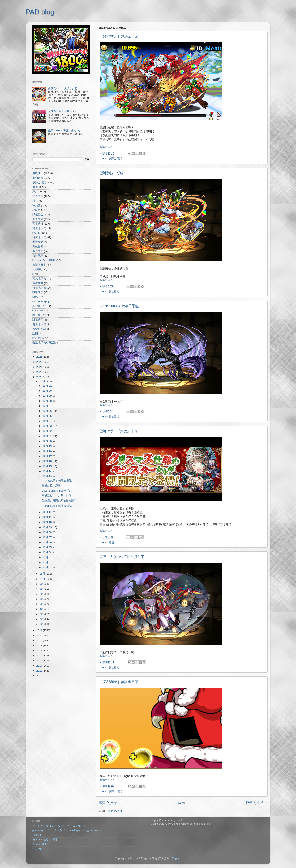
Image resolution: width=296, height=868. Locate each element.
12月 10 (48, 522)
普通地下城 (39, 324)
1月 (42, 624)
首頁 (182, 803)
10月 (43, 579)
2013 (40, 671)
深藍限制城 (39, 329)
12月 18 (48, 451)
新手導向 (38, 219)
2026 (40, 357)
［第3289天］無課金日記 (119, 682)
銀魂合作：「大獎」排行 (63, 88)
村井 (35, 201)
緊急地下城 (39, 279)
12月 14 (48, 471)
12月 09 (48, 527)
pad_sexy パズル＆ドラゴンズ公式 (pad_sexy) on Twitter (67, 830)
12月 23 (48, 426)
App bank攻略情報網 (45, 840)
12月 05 (48, 547)
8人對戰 (37, 269)
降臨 (35, 297)
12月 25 (48, 416)
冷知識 (36, 205)
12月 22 (48, 431)
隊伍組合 (38, 215)
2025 (40, 362)
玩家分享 (38, 320)
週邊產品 (38, 242)
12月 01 (48, 567)
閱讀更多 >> (107, 147)
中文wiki (37, 849)
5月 (42, 604)
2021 (40, 630)
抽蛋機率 (38, 196)
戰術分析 (38, 224)
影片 (35, 192)
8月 (42, 589)
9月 (42, 584)
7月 (42, 594)
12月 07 (48, 537)
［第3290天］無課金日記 (119, 36)
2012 (40, 676)
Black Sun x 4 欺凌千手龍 (119, 306)
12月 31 (48, 386)
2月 (42, 619)
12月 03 (48, 557)
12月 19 (48, 446)
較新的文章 (108, 803)
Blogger (176, 858)
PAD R (36, 233)
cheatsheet (39, 311)
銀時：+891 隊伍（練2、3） (65, 130)
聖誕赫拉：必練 (112, 173)
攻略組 (36, 210)
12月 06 (48, 542)
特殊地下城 (39, 237)
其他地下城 (39, 306)
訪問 (35, 333)
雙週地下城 (39, 228)
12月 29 (48, 396)
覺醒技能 (38, 283)
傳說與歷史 (39, 265)
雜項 (111, 543)
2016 (40, 656)
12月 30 (48, 391)
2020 (40, 635)
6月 (42, 599)
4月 (42, 609)
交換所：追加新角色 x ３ (63, 111)
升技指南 (38, 246)
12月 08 (48, 532)
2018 (40, 645)
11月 (43, 574)
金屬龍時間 (39, 844)
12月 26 (48, 411)
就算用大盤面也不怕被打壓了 (122, 557)
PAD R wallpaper (42, 302)
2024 (40, 367)
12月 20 (48, 441)
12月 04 (48, 552)
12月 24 (48, 421)
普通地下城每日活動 (45, 343)
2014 (40, 666)
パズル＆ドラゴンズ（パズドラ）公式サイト (59, 826)
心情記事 (38, 256)
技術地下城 (39, 288)
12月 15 (48, 466)
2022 (40, 377)
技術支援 (38, 292)
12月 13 (48, 476)
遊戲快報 (38, 173)
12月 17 (48, 456)
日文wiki (37, 835)
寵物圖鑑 (114, 292)
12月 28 (48, 401)
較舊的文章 (255, 803)
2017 (40, 651)
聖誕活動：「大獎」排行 (118, 431)
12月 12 (48, 512)
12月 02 (48, 562)
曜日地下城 (39, 315)
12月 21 (48, 436)
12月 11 (48, 517)
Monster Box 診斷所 (44, 260)
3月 (42, 614)
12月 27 (48, 406)
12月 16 (48, 461)
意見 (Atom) (115, 811)
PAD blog (40, 12)
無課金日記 (115, 159)
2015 (40, 661)
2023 (40, 372)
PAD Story (38, 338)
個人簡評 (38, 251)
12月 (43, 381)
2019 (40, 640)
